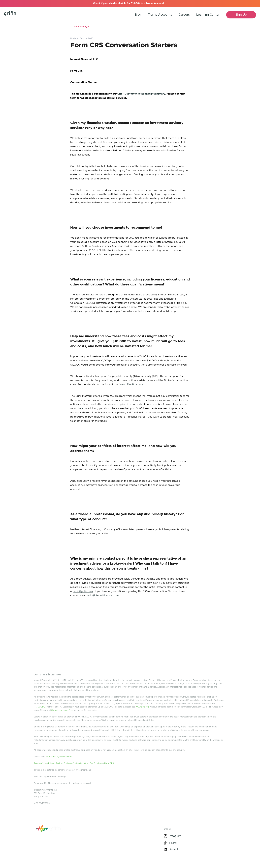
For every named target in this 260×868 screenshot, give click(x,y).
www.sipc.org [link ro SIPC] (142, 707)
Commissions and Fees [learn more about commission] (62, 710)
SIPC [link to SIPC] (43, 707)
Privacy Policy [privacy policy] (55, 763)
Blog (138, 15)
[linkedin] (194, 849)
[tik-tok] (194, 843)
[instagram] (194, 836)
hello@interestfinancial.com (103, 595)
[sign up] (241, 15)
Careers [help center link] (184, 15)
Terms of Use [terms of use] (40, 763)
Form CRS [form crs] (109, 763)
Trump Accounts (160, 15)
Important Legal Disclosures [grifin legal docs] (59, 757)
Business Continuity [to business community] (73, 763)
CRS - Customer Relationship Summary (141, 94)
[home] (18, 15)
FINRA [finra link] (37, 707)
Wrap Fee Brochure (131, 385)
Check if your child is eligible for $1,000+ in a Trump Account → (130, 3)
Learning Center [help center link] (208, 15)
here (81, 408)
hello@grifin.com (83, 591)
